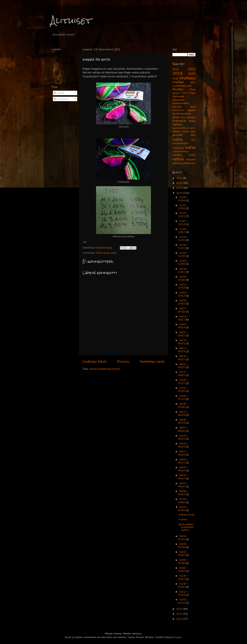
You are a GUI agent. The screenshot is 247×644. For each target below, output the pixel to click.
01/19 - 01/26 (183, 585)
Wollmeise (178, 96)
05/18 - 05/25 (183, 445)
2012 (175, 69)
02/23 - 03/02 (183, 553)
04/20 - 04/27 (183, 477)
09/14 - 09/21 (183, 318)
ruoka (177, 139)
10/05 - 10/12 (183, 294)
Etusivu (123, 361)
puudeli (178, 135)
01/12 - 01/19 (183, 593)
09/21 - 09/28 (183, 310)
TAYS (185, 93)
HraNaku (188, 78)
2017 (180, 178)
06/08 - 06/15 (183, 421)
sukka (114, 253)
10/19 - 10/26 (183, 278)
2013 (192, 69)
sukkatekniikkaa (181, 151)
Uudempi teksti (94, 361)
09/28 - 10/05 (183, 302)
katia (183, 117)
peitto (186, 131)
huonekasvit (178, 110)
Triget (192, 93)
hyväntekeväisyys (182, 113)
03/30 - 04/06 (183, 501)
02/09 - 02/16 (183, 561)
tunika (192, 155)
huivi (193, 107)
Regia (193, 89)
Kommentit (61, 99)
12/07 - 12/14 (183, 222)
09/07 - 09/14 (183, 326)
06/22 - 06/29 (183, 413)
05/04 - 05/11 (183, 461)
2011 (180, 619)
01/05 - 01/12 (183, 601)
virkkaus (177, 163)
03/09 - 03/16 (183, 545)
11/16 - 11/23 (183, 246)
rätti (193, 140)
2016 (175, 78)
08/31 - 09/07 (183, 334)
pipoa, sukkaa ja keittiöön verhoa (186, 527)
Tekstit (59, 93)
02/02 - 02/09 (183, 569)
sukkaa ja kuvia (187, 514)
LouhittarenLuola (182, 86)
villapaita (191, 159)
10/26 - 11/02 (183, 270)
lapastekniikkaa (180, 128)
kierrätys (191, 117)
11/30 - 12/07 (183, 231)
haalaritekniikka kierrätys (181, 105)
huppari (192, 110)
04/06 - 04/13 (183, 493)
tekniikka (177, 155)
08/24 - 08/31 (183, 342)
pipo (193, 131)
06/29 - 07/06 (183, 405)
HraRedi (178, 82)
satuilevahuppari (181, 143)
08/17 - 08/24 (183, 350)
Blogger (177, 637)
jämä (176, 117)
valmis (178, 159)
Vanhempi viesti (152, 361)
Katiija (99, 248)
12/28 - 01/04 (183, 199)
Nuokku (178, 89)
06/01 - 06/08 (183, 429)
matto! (192, 128)
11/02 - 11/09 (183, 262)
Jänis (193, 82)
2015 (192, 74)
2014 (99, 253)
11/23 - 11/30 (183, 238)
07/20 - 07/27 (183, 381)
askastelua (178, 100)
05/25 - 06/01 (183, 437)
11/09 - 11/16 (183, 254)
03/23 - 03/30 (183, 509)
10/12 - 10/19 (183, 286)
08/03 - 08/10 (183, 366)
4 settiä (183, 519)
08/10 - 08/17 (183, 358)
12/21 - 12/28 (183, 207)
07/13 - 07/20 (183, 389)
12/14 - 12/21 (183, 215)
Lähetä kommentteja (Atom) (105, 369)
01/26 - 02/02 (183, 577)
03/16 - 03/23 (183, 538)
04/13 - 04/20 (183, 485)
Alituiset (71, 20)
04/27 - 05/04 (183, 469)
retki (193, 135)
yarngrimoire (189, 163)
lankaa (192, 121)
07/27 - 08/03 (183, 374)
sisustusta (178, 148)
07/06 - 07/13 (183, 397)
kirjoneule (179, 121)
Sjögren (176, 93)
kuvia (106, 253)
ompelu (177, 131)
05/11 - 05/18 (183, 453)
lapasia (177, 124)
